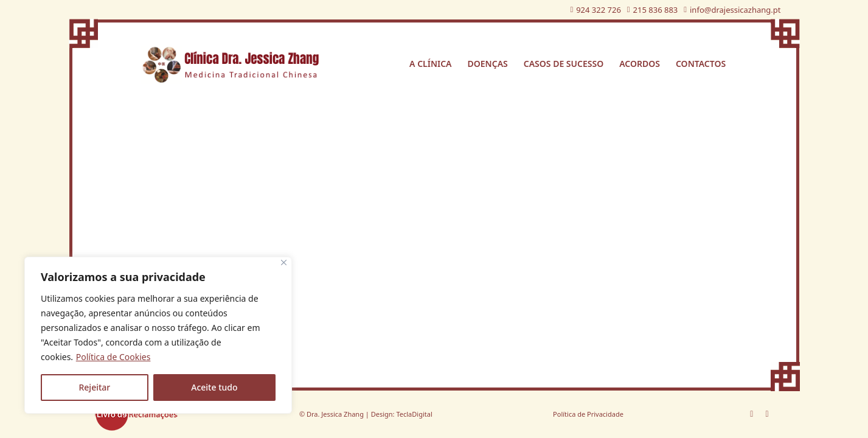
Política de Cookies (113, 357)
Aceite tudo (214, 387)
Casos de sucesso (564, 64)
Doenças (488, 64)
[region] (158, 335)
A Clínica (430, 64)
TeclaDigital (414, 414)
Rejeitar (94, 387)
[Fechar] (284, 262)
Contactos (701, 64)
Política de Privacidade (588, 414)
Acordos (640, 64)
